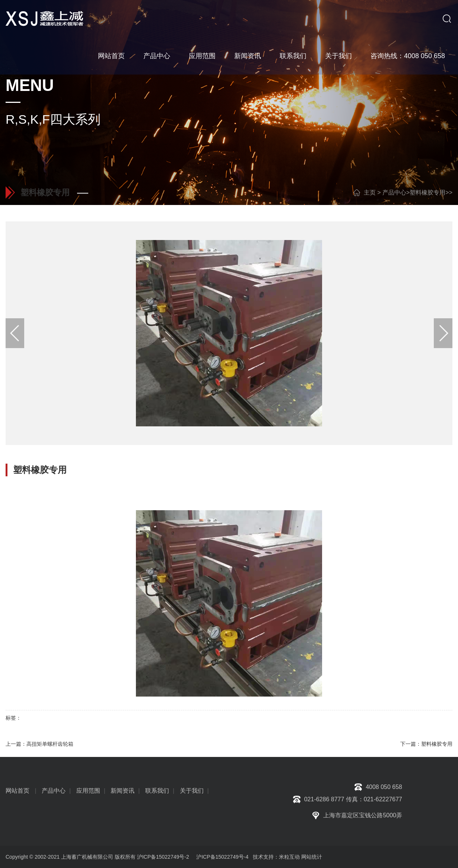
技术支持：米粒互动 (275, 857)
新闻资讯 (248, 56)
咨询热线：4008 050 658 (408, 56)
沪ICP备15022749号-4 (222, 857)
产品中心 (157, 56)
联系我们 (293, 56)
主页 (370, 192)
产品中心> (396, 192)
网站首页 (111, 56)
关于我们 (338, 56)
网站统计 (312, 857)
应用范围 (202, 56)
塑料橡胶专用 (437, 744)
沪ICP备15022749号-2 (163, 857)
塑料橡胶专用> (429, 192)
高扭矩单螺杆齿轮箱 (50, 744)
